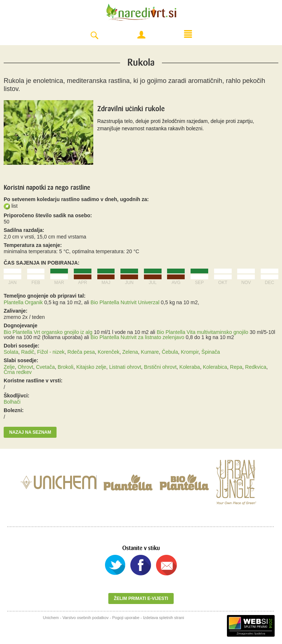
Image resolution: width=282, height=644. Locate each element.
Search (94, 36)
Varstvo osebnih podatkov (86, 618)
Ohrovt (25, 367)
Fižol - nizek (51, 352)
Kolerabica (215, 367)
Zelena (130, 352)
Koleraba (190, 367)
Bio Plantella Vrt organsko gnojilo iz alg (48, 332)
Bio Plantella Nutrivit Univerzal (125, 302)
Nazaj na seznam (30, 432)
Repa (236, 367)
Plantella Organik (23, 302)
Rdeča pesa (81, 352)
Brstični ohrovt (160, 367)
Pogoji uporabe (126, 618)
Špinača (211, 352)
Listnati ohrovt (125, 367)
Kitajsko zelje (91, 367)
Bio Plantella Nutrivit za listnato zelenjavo (138, 337)
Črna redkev (18, 372)
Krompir (190, 352)
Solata (11, 352)
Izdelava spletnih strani (163, 618)
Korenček (109, 352)
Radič (28, 352)
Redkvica (256, 367)
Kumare (150, 352)
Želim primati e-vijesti (141, 598)
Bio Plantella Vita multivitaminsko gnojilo (203, 332)
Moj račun (141, 35)
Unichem (51, 618)
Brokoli (66, 367)
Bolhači (12, 402)
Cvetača (45, 367)
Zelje (9, 367)
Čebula (170, 352)
